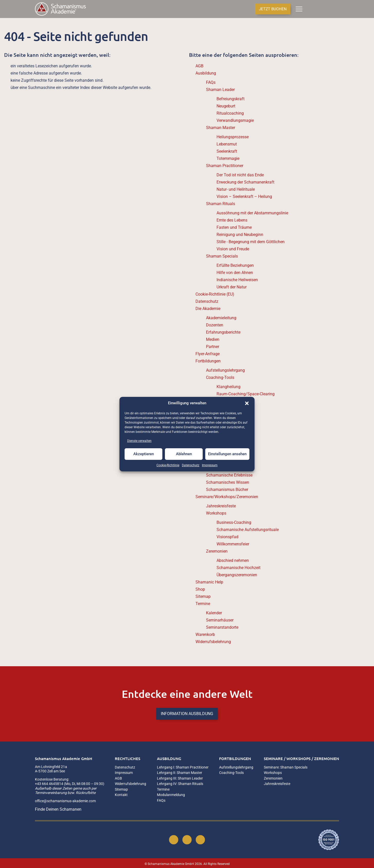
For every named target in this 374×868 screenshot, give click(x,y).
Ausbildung (206, 73)
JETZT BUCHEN (273, 9)
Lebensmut (227, 144)
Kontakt (121, 795)
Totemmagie (228, 158)
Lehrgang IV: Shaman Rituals (180, 784)
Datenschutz (191, 465)
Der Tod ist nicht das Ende (240, 175)
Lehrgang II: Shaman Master (180, 773)
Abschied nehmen (233, 560)
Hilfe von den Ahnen (235, 273)
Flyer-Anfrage (208, 354)
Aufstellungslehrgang (225, 370)
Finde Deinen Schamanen (58, 809)
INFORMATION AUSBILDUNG (187, 714)
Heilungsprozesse (233, 137)
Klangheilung (228, 387)
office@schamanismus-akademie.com (65, 801)
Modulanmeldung (171, 795)
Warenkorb (205, 634)
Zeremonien (217, 551)
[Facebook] (174, 840)
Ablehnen (184, 454)
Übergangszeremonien (237, 575)
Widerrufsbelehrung (213, 642)
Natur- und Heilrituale (236, 189)
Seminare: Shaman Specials (286, 767)
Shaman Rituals (221, 204)
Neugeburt (226, 106)
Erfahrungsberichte (223, 332)
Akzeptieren (144, 454)
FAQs (211, 82)
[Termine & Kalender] (337, 9)
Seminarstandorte (222, 627)
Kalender (214, 613)
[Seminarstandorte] (328, 9)
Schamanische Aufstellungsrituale (248, 530)
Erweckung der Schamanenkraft (245, 182)
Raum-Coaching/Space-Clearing (246, 394)
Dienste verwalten (139, 441)
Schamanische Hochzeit (239, 568)
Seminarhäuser (220, 620)
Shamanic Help (209, 582)
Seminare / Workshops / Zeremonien (301, 759)
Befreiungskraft (231, 99)
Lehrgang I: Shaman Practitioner (183, 767)
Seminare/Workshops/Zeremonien (227, 497)
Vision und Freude (233, 249)
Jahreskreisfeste (221, 506)
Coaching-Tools (220, 377)
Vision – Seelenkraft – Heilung (244, 197)
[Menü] (299, 9)
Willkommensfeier (233, 544)
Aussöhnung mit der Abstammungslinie (252, 213)
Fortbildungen (208, 361)
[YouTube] (200, 840)
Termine (203, 604)
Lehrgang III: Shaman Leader (180, 778)
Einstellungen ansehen (227, 454)
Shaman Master (221, 128)
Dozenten (215, 325)
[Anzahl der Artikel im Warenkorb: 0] (310, 9)
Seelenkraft (227, 151)
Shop (200, 589)
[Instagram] (187, 840)
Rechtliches (128, 759)
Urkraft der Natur (232, 287)
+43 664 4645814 (49, 784)
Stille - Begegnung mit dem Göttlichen (251, 242)
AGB (199, 66)
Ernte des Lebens (232, 220)
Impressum (210, 465)
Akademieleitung (221, 318)
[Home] (60, 9)
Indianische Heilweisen (237, 280)
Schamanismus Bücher (227, 490)
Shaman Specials (222, 256)
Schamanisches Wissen (228, 482)
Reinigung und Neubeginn (240, 235)
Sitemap (203, 596)
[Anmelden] (319, 9)
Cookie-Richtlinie (168, 465)
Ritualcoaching (230, 113)
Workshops (216, 513)
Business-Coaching (234, 522)
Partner (213, 347)
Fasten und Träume (234, 227)
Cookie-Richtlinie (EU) (215, 294)
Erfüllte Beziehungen (235, 265)
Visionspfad (227, 537)
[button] (247, 403)
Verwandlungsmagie (235, 120)
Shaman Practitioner (225, 166)
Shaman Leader (220, 90)
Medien (213, 339)
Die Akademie (208, 309)
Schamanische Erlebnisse (229, 475)
